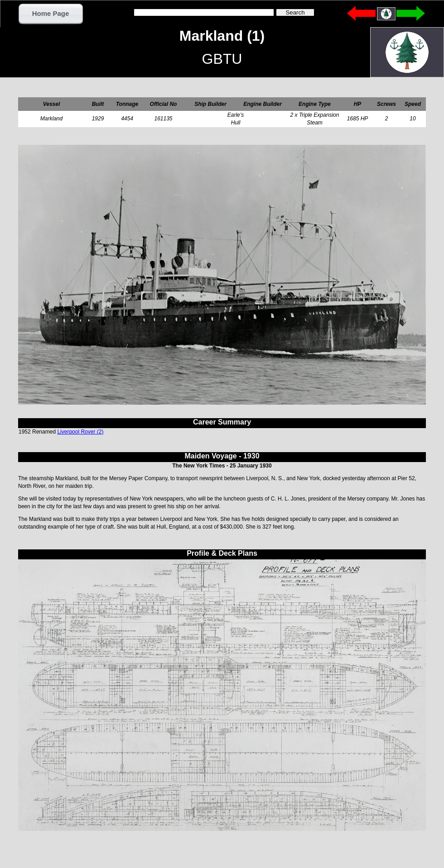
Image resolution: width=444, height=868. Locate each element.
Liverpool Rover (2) (80, 432)
